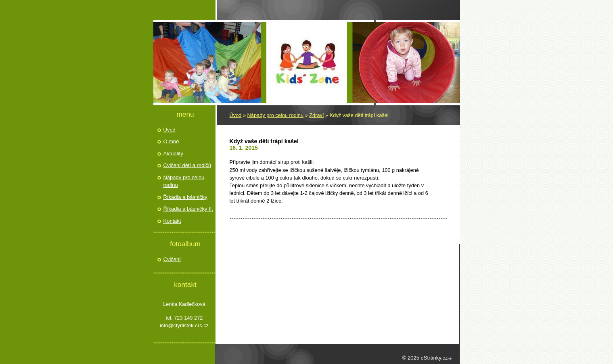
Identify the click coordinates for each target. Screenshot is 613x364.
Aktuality (173, 154)
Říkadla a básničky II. (188, 209)
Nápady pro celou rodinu (275, 115)
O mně (171, 141)
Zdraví (316, 115)
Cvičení (172, 259)
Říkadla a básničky (185, 197)
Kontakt (172, 221)
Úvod (236, 115)
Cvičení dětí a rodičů (187, 165)
